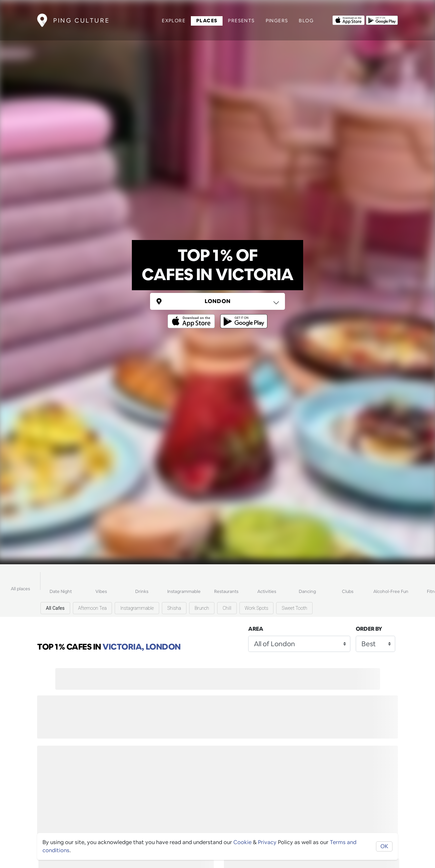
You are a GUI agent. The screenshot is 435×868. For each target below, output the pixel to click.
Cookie (242, 842)
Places (207, 21)
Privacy (267, 842)
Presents (241, 21)
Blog (306, 21)
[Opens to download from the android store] (382, 20)
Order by (369, 629)
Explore (174, 21)
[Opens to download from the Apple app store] (349, 20)
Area (256, 629)
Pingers (277, 21)
